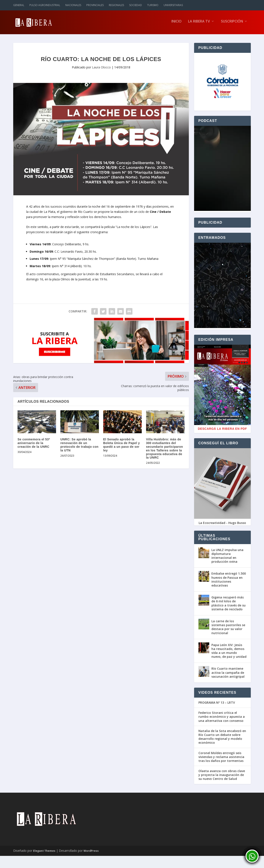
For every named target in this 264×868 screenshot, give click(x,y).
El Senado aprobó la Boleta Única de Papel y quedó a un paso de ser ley (122, 447)
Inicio (176, 24)
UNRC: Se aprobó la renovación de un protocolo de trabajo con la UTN (79, 447)
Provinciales (95, 5)
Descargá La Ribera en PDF (222, 431)
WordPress (91, 853)
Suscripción (232, 24)
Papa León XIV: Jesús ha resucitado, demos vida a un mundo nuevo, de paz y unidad (229, 653)
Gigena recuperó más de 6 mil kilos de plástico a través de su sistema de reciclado (229, 605)
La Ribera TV (199, 24)
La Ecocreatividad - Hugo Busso (222, 525)
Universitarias (173, 5)
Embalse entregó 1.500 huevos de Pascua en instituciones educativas (229, 582)
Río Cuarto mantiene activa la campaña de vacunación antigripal (228, 675)
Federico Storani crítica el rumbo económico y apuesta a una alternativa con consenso (222, 719)
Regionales (116, 5)
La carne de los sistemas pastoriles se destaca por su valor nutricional (228, 629)
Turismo (153, 5)
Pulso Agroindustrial (45, 5)
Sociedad (136, 5)
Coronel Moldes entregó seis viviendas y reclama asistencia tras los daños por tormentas (221, 759)
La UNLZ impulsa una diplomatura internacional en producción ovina (227, 558)
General (19, 5)
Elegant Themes (44, 853)
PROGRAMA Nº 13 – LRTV (217, 705)
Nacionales (73, 5)
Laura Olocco (101, 69)
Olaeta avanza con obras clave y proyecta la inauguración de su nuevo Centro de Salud (222, 777)
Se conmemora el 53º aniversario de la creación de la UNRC (34, 445)
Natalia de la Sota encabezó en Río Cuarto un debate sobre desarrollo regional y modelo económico (222, 739)
